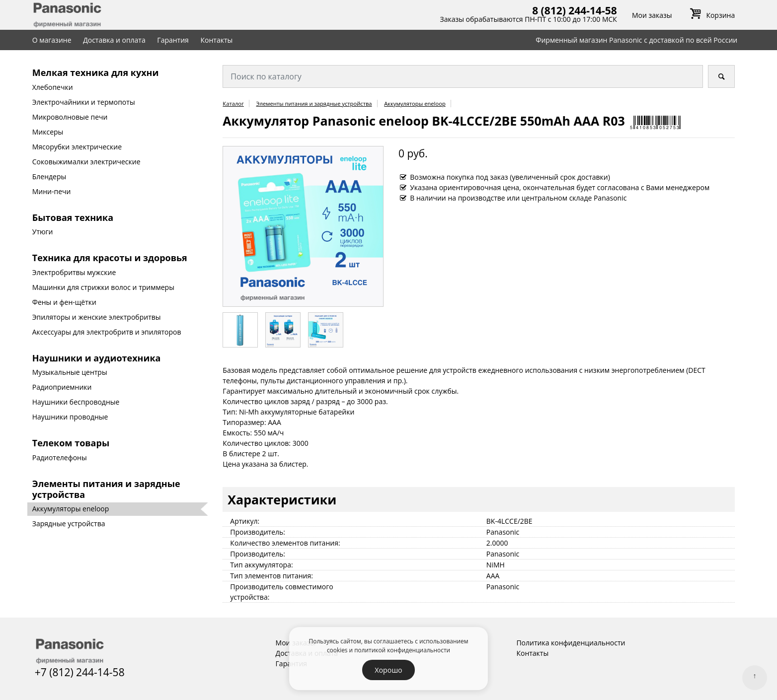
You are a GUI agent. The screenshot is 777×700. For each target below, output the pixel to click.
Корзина (711, 15)
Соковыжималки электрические (86, 162)
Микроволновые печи (70, 117)
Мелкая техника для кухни (96, 72)
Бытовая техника (73, 217)
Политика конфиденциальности (571, 643)
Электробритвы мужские (74, 272)
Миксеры (48, 132)
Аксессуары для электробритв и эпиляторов (107, 332)
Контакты (217, 40)
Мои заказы (652, 15)
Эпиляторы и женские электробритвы (97, 317)
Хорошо (388, 670)
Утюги (43, 232)
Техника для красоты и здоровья (110, 258)
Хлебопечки (53, 87)
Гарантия (173, 40)
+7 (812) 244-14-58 (80, 672)
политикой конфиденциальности (402, 650)
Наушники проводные (70, 417)
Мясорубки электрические (77, 147)
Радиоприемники (62, 387)
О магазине (52, 40)
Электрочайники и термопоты (84, 102)
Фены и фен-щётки (64, 302)
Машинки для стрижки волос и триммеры (103, 287)
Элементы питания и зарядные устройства (106, 489)
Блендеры (49, 176)
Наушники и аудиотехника (97, 358)
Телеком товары (71, 443)
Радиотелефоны (60, 457)
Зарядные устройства (69, 524)
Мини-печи (52, 191)
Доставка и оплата (114, 40)
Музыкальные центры (70, 372)
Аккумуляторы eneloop (71, 509)
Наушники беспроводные (76, 402)
